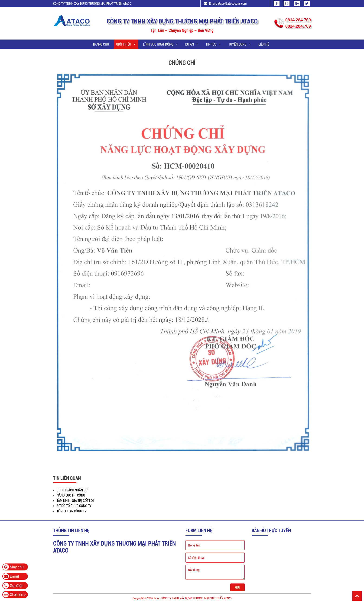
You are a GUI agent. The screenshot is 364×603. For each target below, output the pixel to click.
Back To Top (357, 596)
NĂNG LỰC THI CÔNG (71, 495)
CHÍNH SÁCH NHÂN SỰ (72, 490)
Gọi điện (13, 586)
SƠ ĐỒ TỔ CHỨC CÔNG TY (74, 506)
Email (11, 576)
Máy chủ (13, 567)
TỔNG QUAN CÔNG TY (71, 511)
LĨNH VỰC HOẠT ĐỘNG (161, 44)
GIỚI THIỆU (126, 44)
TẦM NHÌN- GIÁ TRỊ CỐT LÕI (75, 500)
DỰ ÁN (192, 44)
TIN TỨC (214, 44)
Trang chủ (101, 44)
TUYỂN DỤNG (240, 44)
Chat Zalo (18, 595)
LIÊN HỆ (264, 44)
